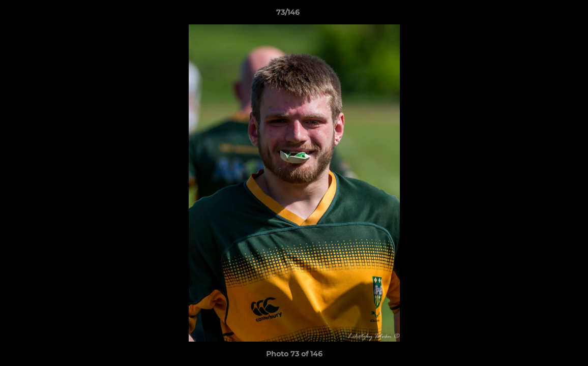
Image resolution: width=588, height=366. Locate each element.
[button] (545, 15)
